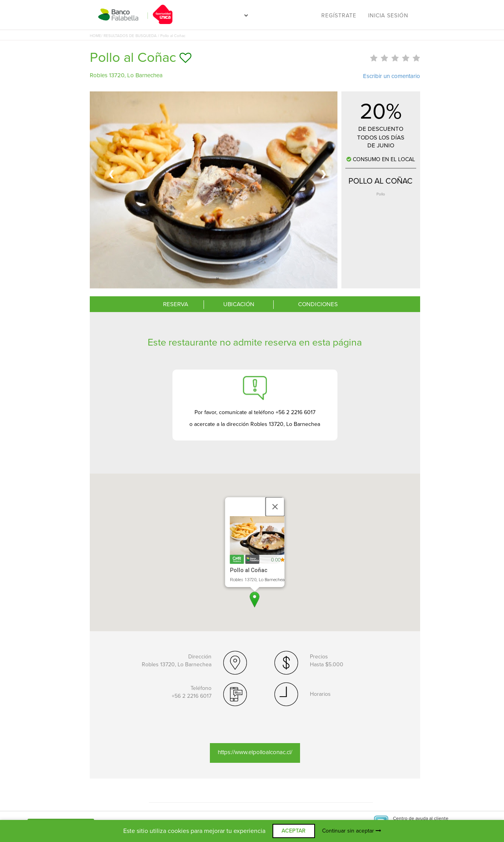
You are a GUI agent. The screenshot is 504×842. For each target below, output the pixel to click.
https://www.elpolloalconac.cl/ (255, 752)
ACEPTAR (294, 831)
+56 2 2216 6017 (192, 696)
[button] (255, 599)
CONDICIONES (318, 304)
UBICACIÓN (239, 304)
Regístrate (339, 16)
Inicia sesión (388, 16)
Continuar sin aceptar (352, 831)
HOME (95, 36)
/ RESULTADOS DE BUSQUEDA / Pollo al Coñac (143, 36)
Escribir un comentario (392, 76)
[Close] (275, 507)
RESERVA (176, 304)
